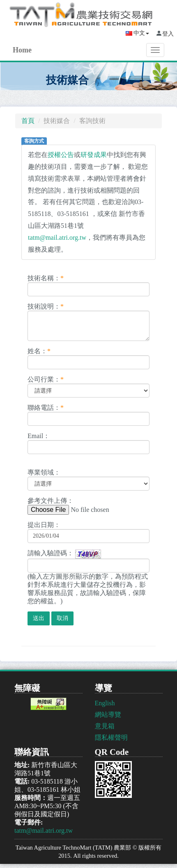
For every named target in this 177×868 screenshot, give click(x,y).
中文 (137, 33)
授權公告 (61, 155)
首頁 (28, 121)
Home (22, 50)
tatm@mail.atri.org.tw (57, 237)
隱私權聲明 (111, 737)
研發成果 (94, 155)
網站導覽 (108, 715)
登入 (168, 34)
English (105, 703)
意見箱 (105, 726)
